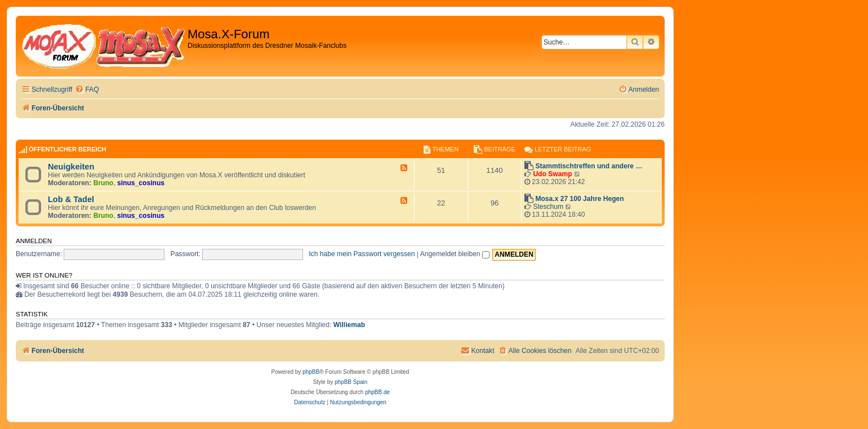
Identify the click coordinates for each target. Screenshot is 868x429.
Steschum (548, 207)
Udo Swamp (552, 174)
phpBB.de (377, 392)
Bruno (104, 183)
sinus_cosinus (141, 183)
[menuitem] (87, 90)
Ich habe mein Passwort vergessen (362, 254)
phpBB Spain (351, 382)
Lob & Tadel (71, 199)
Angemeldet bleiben (455, 254)
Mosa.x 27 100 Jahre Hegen (579, 199)
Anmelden (34, 241)
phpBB (311, 372)
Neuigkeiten (71, 167)
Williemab (349, 325)
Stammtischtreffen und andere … (589, 166)
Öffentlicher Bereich (68, 149)
